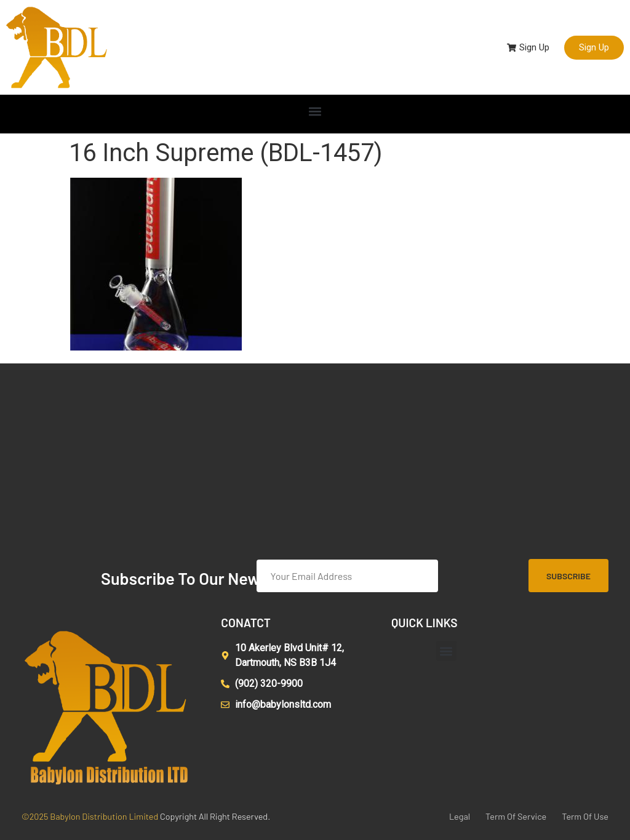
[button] (315, 111)
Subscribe (568, 576)
